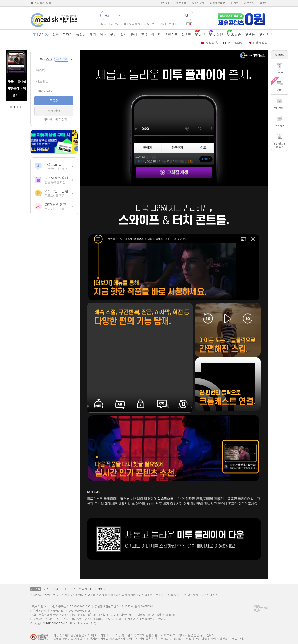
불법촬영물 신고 (80, 595)
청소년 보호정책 (103, 595)
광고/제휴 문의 (170, 595)
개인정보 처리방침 (56, 595)
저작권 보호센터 (126, 595)
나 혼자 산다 (119, 24)
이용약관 (36, 595)
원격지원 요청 (210, 595)
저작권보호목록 (149, 595)
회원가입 (54, 111)
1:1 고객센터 (190, 595)
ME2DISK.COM (55, 623)
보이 (171, 24)
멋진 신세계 (159, 24)
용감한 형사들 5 (139, 24)
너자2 (105, 24)
